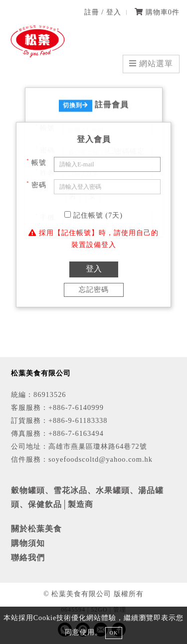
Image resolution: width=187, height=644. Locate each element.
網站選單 (151, 64)
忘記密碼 (94, 289)
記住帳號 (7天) (93, 215)
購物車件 (157, 12)
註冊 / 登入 (103, 12)
